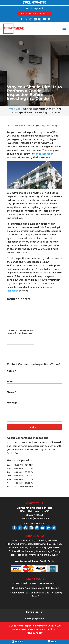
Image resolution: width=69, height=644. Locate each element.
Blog (54, 125)
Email (11, 382)
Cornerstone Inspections (23, 125)
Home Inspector (34, 612)
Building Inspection (35, 619)
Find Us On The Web (34, 524)
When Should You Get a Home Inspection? (35, 583)
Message (13, 403)
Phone (12, 392)
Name (11, 371)
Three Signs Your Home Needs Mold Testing (35, 588)
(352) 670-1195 (34, 2)
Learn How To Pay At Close (35, 13)
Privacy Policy (35, 633)
